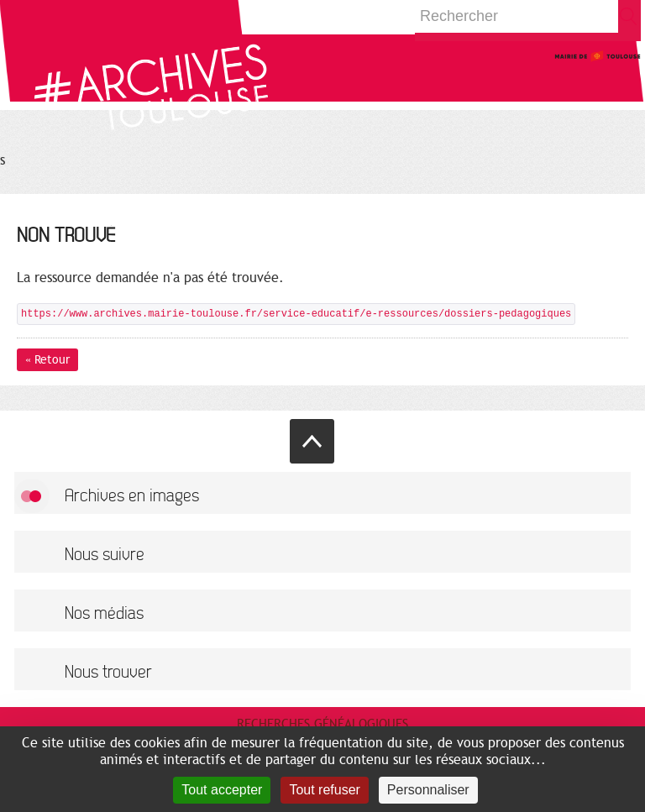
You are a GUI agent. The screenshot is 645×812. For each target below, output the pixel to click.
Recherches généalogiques (322, 724)
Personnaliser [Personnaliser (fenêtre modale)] (428, 790)
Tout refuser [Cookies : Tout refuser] (324, 790)
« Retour (47, 360)
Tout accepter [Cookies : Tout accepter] (222, 790)
